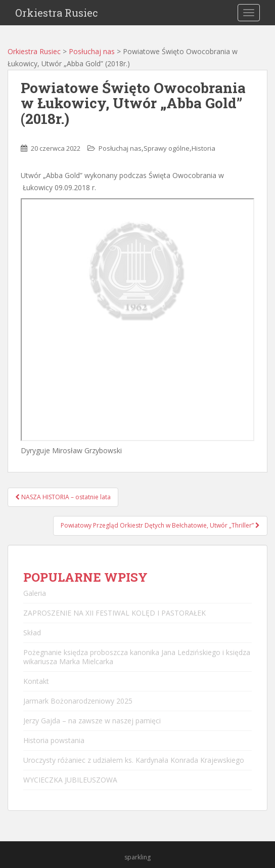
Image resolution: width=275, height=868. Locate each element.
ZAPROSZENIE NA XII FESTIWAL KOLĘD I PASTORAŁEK (114, 613)
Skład (32, 633)
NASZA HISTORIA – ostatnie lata (63, 497)
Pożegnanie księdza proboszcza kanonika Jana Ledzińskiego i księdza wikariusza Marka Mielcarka (137, 657)
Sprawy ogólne (167, 148)
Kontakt (36, 681)
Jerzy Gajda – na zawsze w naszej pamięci (92, 721)
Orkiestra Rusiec (57, 13)
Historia (203, 148)
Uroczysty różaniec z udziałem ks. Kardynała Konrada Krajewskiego (134, 760)
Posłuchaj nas (92, 51)
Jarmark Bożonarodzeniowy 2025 (78, 701)
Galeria (35, 593)
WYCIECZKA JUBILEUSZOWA (70, 780)
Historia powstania (54, 740)
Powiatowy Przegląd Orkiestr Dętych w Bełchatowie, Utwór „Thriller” (160, 525)
